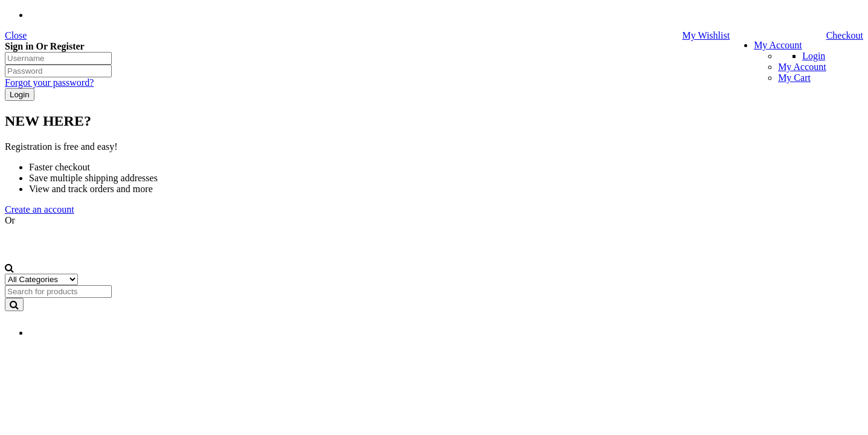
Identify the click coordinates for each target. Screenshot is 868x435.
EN (50, 333)
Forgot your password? (49, 82)
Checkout (845, 35)
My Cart (794, 78)
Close (16, 35)
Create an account (40, 209)
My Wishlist (706, 35)
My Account (778, 45)
